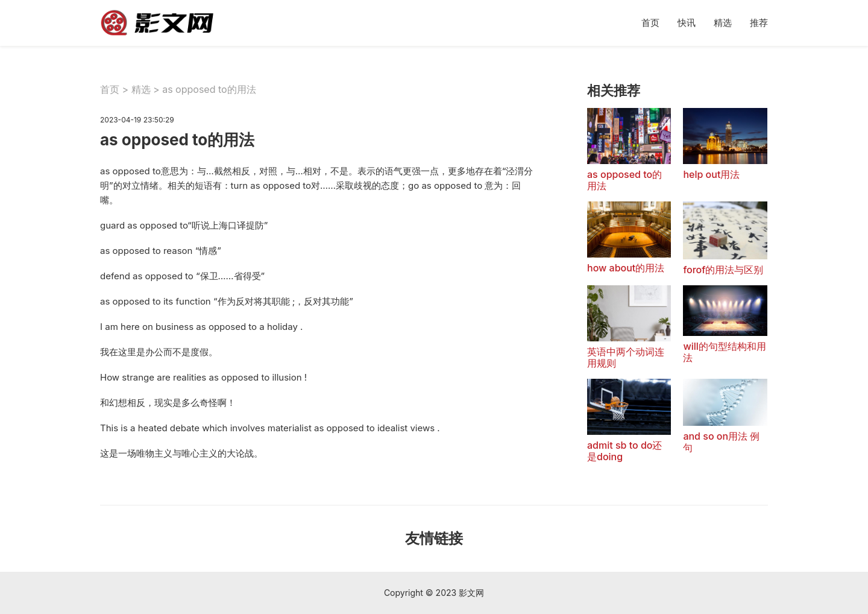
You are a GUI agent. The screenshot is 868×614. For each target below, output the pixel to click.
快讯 (687, 23)
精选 (723, 23)
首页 (650, 23)
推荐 (759, 23)
